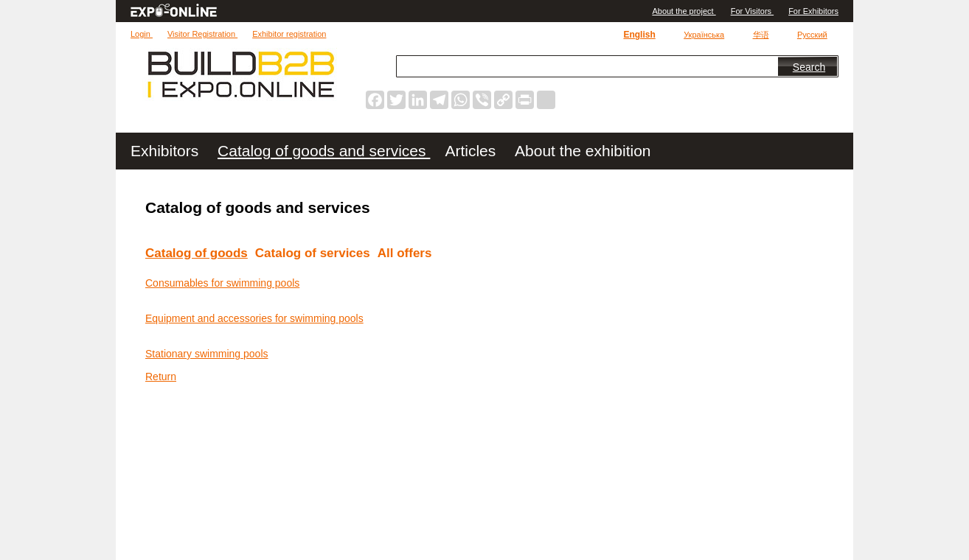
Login (142, 34)
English (639, 35)
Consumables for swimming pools (222, 283)
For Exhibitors (813, 11)
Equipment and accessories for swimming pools (254, 318)
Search (809, 67)
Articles (472, 151)
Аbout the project (684, 11)
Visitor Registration (202, 34)
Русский (812, 35)
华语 (761, 35)
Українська (704, 35)
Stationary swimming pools (207, 354)
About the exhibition (583, 151)
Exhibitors (167, 151)
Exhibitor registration (289, 34)
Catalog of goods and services (324, 151)
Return (161, 377)
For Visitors (752, 11)
